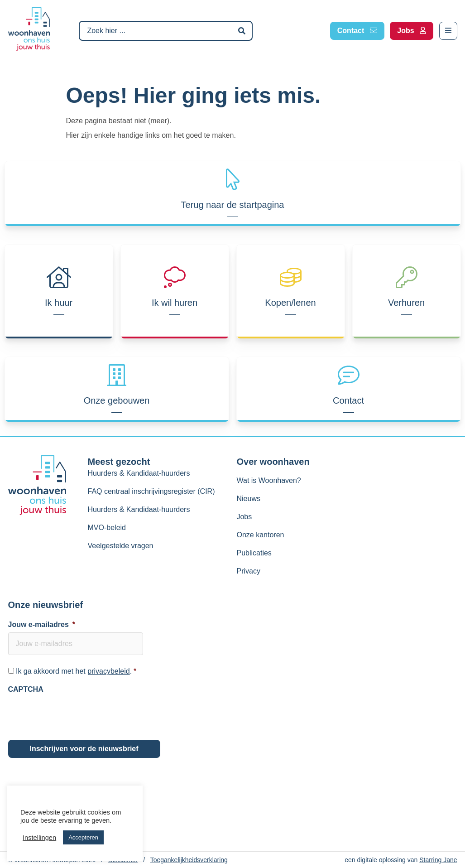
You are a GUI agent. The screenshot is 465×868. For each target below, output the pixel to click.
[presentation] (77, 715)
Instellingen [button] (39, 838)
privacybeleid (108, 671)
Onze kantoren (260, 535)
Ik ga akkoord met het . (76, 671)
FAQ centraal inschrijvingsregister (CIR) (151, 491)
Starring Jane (438, 860)
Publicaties (254, 553)
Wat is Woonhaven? (268, 480)
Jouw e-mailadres (42, 624)
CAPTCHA (26, 689)
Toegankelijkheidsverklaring (189, 860)
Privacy (248, 571)
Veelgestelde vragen (121, 546)
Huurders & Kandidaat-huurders (139, 473)
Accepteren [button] (83, 837)
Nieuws (248, 499)
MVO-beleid (107, 528)
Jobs (244, 517)
